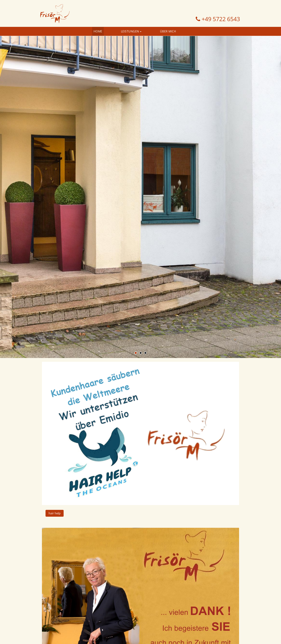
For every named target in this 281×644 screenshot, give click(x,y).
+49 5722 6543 (220, 19)
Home (98, 31)
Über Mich (168, 31)
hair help (55, 513)
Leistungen (130, 31)
